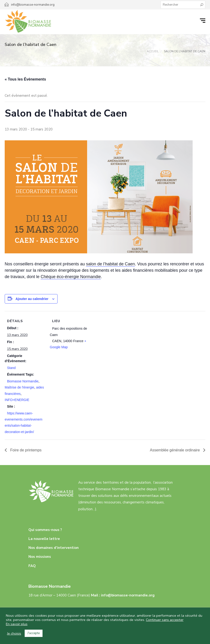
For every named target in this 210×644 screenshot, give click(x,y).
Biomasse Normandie (23, 381)
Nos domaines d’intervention (54, 548)
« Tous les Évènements (25, 79)
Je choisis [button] (14, 633)
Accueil (153, 51)
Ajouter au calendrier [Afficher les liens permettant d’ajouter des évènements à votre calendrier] (32, 299)
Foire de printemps (25, 450)
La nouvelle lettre (44, 539)
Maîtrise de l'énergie (19, 387)
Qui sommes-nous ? (45, 530)
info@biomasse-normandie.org (128, 595)
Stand (11, 368)
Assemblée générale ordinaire (175, 450)
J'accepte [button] (34, 633)
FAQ (32, 566)
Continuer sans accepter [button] (165, 620)
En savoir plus (17, 624)
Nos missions (40, 557)
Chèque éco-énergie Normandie (71, 277)
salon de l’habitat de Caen (110, 264)
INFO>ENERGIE (17, 400)
